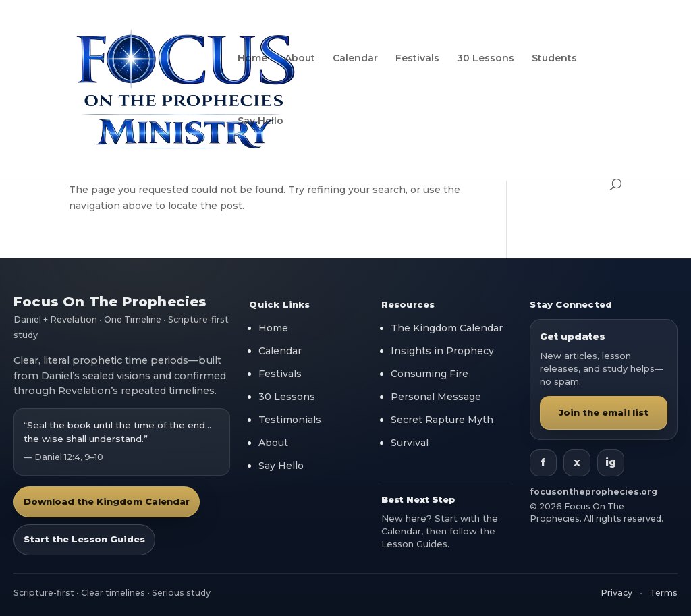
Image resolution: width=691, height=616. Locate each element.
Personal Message (436, 397)
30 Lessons (486, 59)
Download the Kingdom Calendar (107, 501)
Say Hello (260, 121)
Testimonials (290, 420)
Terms (664, 593)
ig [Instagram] (611, 462)
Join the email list (604, 412)
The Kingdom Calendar (447, 328)
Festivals (417, 59)
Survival (410, 443)
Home (252, 59)
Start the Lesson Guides (84, 539)
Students (554, 59)
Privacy (616, 593)
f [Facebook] (543, 462)
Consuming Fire (430, 374)
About (300, 59)
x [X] (577, 462)
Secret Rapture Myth (442, 420)
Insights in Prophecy (442, 351)
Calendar (355, 59)
